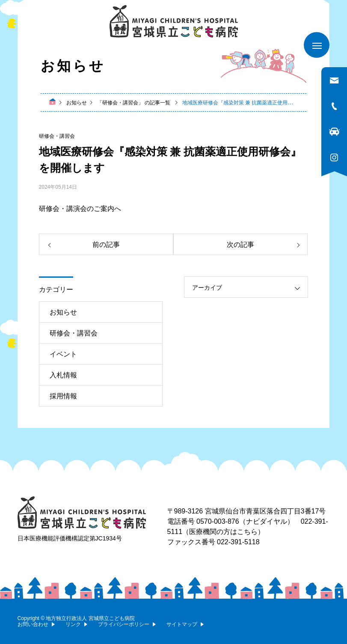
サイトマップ (182, 624)
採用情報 (63, 396)
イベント (63, 354)
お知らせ (63, 312)
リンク (73, 624)
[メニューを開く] (317, 45)
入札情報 (63, 375)
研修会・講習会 (57, 136)
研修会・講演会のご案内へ (80, 209)
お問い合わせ (33, 624)
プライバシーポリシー (124, 624)
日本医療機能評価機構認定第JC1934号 (70, 538)
